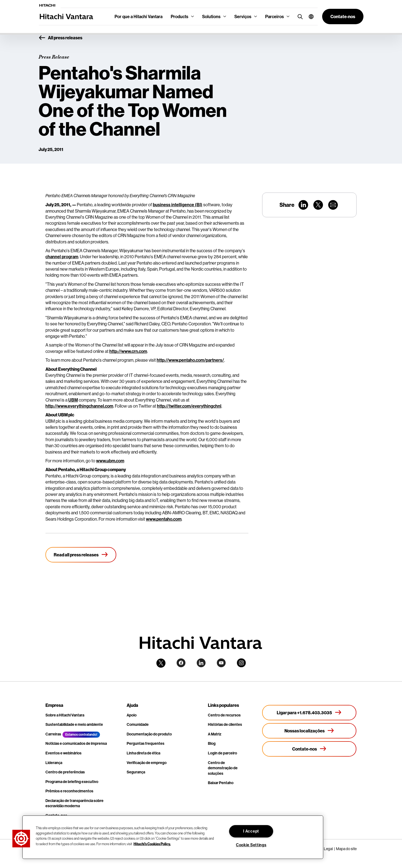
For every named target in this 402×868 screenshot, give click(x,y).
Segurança (136, 772)
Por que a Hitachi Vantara (138, 17)
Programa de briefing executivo (72, 782)
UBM (73, 400)
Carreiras (53, 734)
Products (180, 17)
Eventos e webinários (63, 753)
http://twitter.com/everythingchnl (189, 406)
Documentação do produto (149, 734)
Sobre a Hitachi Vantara (65, 715)
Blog (212, 743)
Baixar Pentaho (221, 783)
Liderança (54, 763)
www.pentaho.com (164, 519)
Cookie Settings (251, 845)
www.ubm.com (110, 461)
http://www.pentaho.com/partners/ (190, 360)
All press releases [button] (60, 38)
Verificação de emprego (147, 763)
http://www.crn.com (128, 351)
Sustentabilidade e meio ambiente (74, 724)
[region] (173, 837)
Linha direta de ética (143, 753)
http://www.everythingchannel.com (79, 406)
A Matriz (215, 734)
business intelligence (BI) (178, 205)
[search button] (299, 16)
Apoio (132, 715)
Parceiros (275, 17)
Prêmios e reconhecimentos (69, 791)
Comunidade (138, 724)
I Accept (251, 831)
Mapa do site (346, 849)
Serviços (243, 17)
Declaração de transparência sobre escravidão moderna (74, 803)
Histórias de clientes (225, 724)
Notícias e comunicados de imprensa (76, 743)
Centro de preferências (65, 772)
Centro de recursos (224, 715)
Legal (328, 849)
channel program (62, 257)
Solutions (211, 17)
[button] (309, 17)
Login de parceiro (222, 753)
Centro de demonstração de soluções (223, 768)
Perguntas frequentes (146, 743)
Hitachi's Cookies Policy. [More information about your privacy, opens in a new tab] (152, 844)
